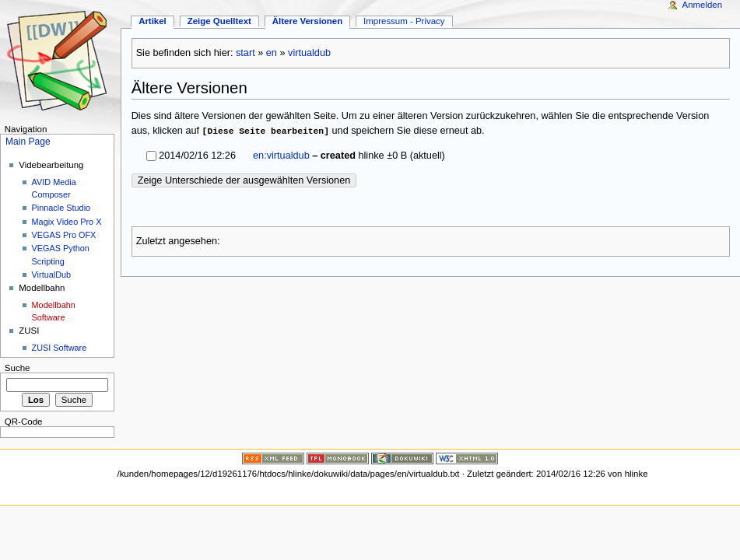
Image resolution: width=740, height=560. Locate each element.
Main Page (28, 142)
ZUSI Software (60, 348)
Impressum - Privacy (404, 21)
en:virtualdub (281, 156)
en (272, 53)
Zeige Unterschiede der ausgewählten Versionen (244, 180)
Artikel (153, 21)
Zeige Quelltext (219, 21)
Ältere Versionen (307, 21)
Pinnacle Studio (61, 208)
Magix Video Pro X (67, 222)
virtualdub (309, 53)
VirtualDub (52, 275)
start (245, 53)
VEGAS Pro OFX (64, 235)
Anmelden (703, 5)
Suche (18, 368)
